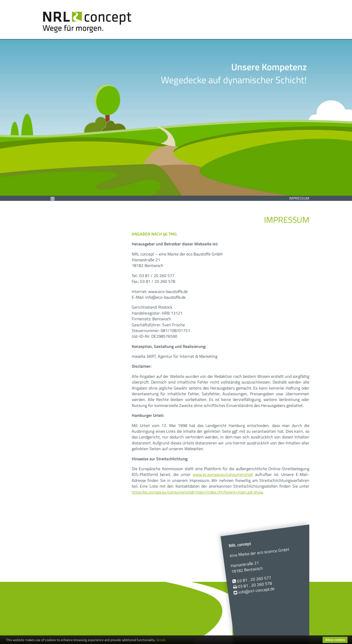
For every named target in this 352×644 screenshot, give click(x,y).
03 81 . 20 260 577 (254, 579)
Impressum (299, 198)
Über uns (61, 220)
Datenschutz (66, 267)
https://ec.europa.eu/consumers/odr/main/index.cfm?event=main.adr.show (197, 492)
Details (161, 640)
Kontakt (60, 248)
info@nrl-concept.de (256, 591)
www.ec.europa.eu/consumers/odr (223, 474)
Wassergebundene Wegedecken (72, 234)
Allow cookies (335, 640)
